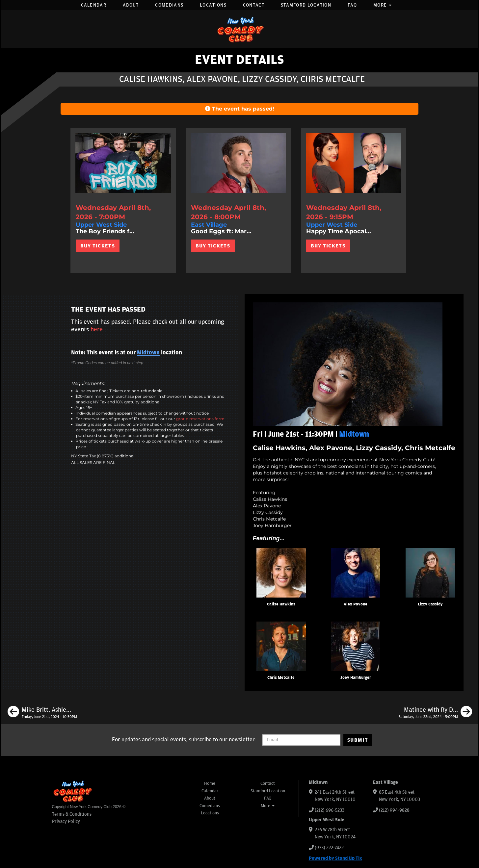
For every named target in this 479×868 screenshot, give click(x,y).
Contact (254, 5)
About (131, 5)
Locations (213, 5)
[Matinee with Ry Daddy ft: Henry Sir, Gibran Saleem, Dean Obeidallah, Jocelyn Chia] (435, 713)
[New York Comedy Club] (240, 29)
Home (210, 783)
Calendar (94, 5)
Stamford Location (306, 5)
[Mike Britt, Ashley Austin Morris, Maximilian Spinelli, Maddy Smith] (42, 713)
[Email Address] (301, 740)
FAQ (352, 5)
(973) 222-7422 (329, 848)
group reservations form (200, 419)
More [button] (383, 5)
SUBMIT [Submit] (358, 740)
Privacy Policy (66, 821)
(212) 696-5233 (330, 810)
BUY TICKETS (98, 246)
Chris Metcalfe (281, 678)
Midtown (148, 353)
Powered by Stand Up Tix (335, 858)
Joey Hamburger (356, 678)
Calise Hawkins (281, 604)
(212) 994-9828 (394, 810)
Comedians (169, 5)
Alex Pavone (356, 604)
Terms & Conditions (72, 814)
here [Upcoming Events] (97, 329)
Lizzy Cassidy (430, 604)
